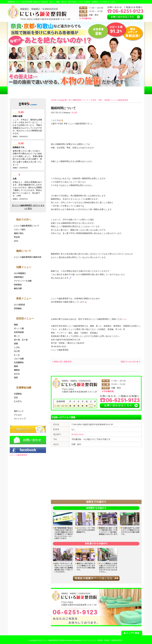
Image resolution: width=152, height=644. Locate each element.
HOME (21, 90)
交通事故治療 (49, 90)
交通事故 (18, 394)
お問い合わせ (131, 90)
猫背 (16, 378)
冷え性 (17, 351)
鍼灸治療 (18, 288)
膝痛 (16, 366)
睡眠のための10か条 (130, 362)
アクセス (103, 90)
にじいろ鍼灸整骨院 (19, 455)
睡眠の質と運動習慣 (63, 362)
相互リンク (19, 411)
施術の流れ (19, 233)
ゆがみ (17, 374)
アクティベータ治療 (23, 281)
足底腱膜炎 (19, 362)
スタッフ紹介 (20, 230)
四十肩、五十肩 (21, 340)
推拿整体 (18, 285)
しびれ (17, 347)
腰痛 (16, 325)
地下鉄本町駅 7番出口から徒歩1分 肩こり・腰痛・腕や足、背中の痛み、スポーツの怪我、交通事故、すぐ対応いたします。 (70, 2)
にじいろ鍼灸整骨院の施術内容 (28, 257)
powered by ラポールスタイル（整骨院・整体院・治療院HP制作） (98, 640)
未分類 (74, 113)
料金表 (76, 90)
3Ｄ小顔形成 (19, 305)
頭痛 (16, 344)
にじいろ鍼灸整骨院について (27, 226)
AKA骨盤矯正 (20, 273)
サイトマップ (20, 419)
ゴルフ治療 (19, 359)
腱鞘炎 (17, 370)
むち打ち (18, 401)
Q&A (16, 241)
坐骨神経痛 (19, 332)
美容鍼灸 (18, 308)
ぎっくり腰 (19, 328)
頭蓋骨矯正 (19, 277)
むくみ (17, 355)
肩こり (17, 336)
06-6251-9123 (77, 434)
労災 (16, 398)
